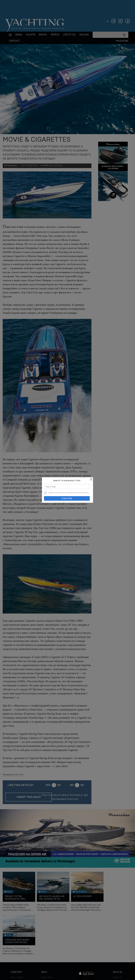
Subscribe (67, 498)
